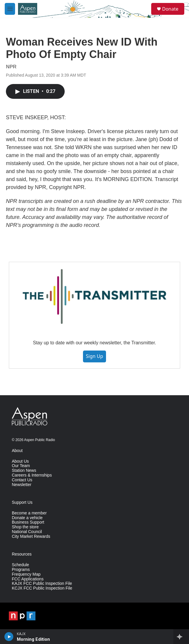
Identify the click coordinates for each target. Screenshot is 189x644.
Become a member (29, 513)
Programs (21, 570)
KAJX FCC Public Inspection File (42, 584)
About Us (20, 461)
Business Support (28, 522)
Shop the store (25, 527)
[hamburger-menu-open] (10, 9)
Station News (24, 471)
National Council (27, 532)
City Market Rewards (31, 536)
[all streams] (181, 637)
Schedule (20, 565)
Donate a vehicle (27, 518)
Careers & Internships (32, 475)
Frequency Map (26, 574)
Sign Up (94, 356)
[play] (9, 637)
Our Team (21, 466)
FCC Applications (28, 579)
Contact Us (22, 480)
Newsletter (22, 485)
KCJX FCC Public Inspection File (42, 588)
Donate (170, 9)
